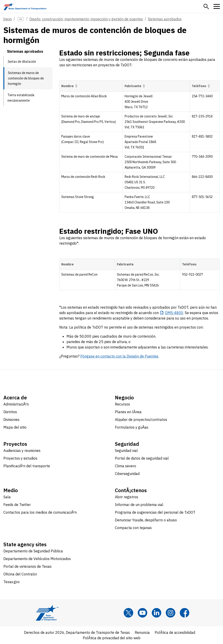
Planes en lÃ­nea (128, 412)
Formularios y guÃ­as (132, 427)
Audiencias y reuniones (22, 451)
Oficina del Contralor (20, 574)
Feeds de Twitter (17, 505)
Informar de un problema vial (139, 505)
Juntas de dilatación (22, 62)
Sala (7, 497)
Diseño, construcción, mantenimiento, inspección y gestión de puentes (86, 19)
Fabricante (135, 86)
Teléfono (202, 86)
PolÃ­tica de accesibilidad (175, 632)
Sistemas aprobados (165, 19)
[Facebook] (185, 613)
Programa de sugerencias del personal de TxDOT (155, 512)
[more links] (21, 19)
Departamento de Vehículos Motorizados (37, 559)
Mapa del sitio (15, 427)
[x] (128, 613)
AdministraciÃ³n (16, 404)
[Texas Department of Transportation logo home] (25, 6)
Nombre (70, 86)
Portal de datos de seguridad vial (142, 458)
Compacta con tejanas (133, 528)
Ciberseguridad (127, 474)
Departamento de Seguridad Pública (33, 551)
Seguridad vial (126, 451)
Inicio (7, 19)
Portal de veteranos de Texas (27, 566)
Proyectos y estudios (20, 458)
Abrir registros (127, 497)
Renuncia (142, 632)
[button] (206, 7)
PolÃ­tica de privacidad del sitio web (112, 638)
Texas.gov (12, 582)
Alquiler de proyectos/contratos (141, 420)
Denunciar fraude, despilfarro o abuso (146, 520)
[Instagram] (171, 613)
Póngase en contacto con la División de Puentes (119, 356)
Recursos (122, 404)
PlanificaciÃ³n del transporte (27, 466)
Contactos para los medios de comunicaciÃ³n (40, 512)
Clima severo (126, 466)
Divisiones (11, 420)
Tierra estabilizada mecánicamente (21, 98)
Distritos (10, 412)
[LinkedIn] (157, 613)
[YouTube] (142, 613)
